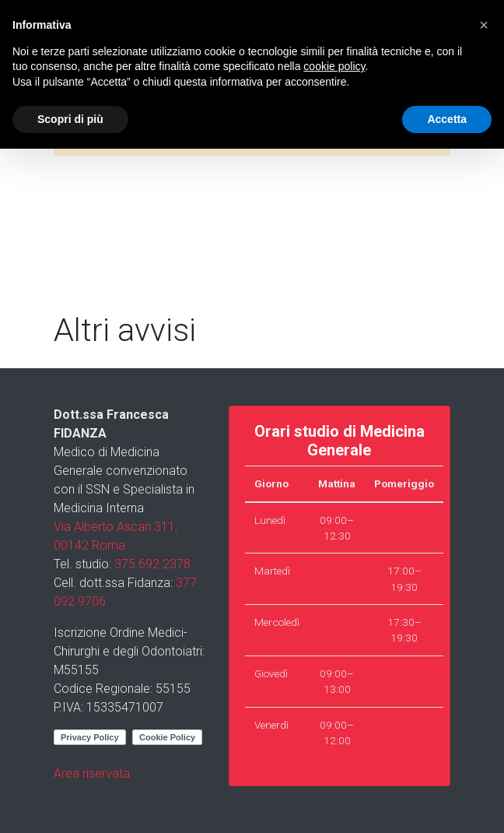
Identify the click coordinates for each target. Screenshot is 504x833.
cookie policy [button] (334, 66)
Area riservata (92, 773)
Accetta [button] (447, 119)
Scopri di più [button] (70, 119)
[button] (484, 25)
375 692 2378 (152, 564)
